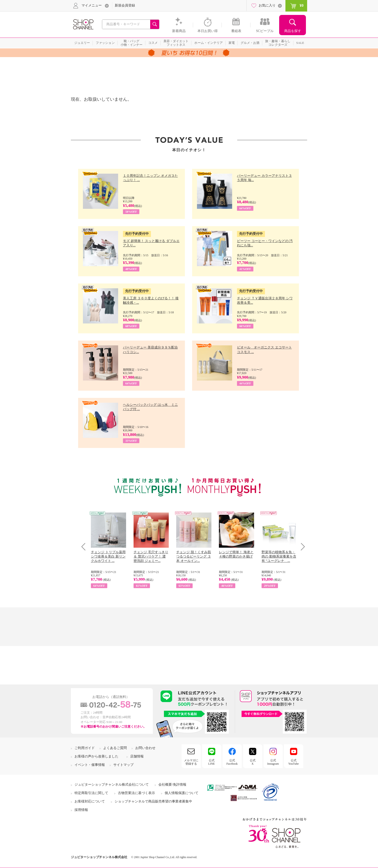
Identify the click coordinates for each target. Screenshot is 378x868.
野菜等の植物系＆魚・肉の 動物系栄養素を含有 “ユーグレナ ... (279, 556)
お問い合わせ (145, 748)
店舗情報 (137, 756)
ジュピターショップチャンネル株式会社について (112, 785)
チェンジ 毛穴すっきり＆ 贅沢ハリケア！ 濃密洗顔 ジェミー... (151, 556)
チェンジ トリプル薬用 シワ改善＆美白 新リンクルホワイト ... (108, 556)
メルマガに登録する (191, 762)
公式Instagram (273, 762)
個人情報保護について (182, 793)
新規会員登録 (125, 5)
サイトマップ (123, 765)
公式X (253, 762)
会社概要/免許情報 (172, 785)
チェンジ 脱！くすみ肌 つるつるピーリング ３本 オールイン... (194, 556)
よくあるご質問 (115, 748)
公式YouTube (294, 762)
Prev (85, 547)
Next (301, 547)
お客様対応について (90, 801)
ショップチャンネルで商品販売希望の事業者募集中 (153, 801)
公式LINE (212, 762)
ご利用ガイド (85, 748)
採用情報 (81, 810)
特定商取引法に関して (91, 793)
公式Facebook (232, 762)
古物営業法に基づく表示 (136, 793)
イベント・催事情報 (90, 765)
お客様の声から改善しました (96, 756)
